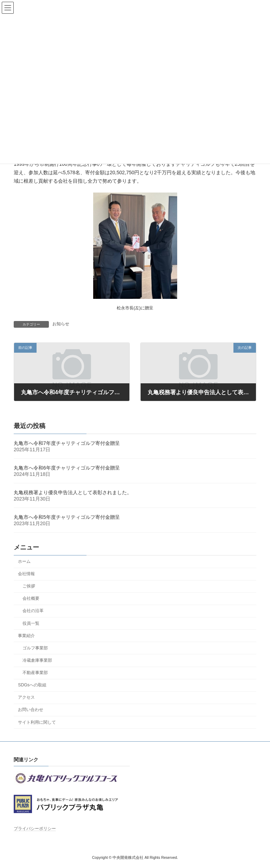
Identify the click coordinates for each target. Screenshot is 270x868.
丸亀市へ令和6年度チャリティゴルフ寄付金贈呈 (67, 468)
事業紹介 (26, 636)
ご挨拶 (29, 586)
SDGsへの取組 (32, 685)
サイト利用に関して (37, 722)
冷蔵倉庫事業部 (37, 660)
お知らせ (61, 324)
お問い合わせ (31, 710)
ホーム (24, 561)
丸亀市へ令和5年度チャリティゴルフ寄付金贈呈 (67, 517)
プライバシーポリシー (35, 829)
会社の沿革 (33, 611)
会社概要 (31, 599)
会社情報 (26, 574)
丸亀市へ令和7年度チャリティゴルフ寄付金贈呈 (67, 444)
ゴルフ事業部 (35, 648)
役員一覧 (31, 623)
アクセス (26, 698)
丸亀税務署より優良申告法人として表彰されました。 (73, 493)
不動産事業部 (35, 673)
